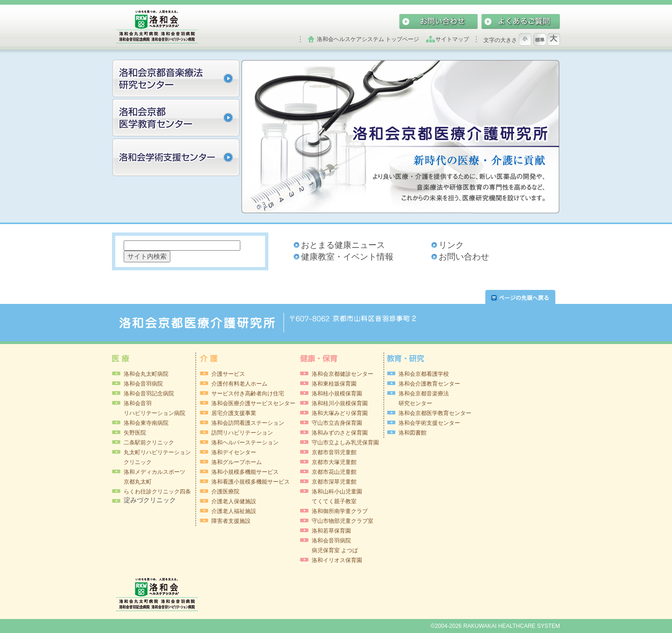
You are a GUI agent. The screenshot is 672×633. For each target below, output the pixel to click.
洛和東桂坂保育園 (334, 384)
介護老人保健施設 (234, 501)
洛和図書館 (413, 433)
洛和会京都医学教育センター (435, 413)
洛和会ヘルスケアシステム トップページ (368, 39)
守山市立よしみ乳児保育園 (345, 443)
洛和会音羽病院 (143, 384)
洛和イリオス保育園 (337, 560)
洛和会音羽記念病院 (149, 394)
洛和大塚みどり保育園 (340, 413)
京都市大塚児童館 (334, 462)
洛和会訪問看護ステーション (248, 423)
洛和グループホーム (237, 462)
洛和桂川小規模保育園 (340, 403)
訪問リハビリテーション (242, 433)
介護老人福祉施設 (234, 511)
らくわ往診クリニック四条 (157, 492)
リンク (451, 245)
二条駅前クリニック (149, 443)
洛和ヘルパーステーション (245, 443)
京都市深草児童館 (334, 482)
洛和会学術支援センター (429, 423)
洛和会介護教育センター (429, 384)
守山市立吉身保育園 (337, 423)
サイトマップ (452, 39)
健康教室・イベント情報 (347, 257)
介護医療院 (225, 492)
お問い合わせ (464, 257)
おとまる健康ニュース (343, 245)
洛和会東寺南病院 (146, 423)
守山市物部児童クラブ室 (343, 521)
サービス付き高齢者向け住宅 (248, 394)
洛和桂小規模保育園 (337, 394)
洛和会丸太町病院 (146, 374)
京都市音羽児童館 (334, 452)
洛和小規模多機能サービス (245, 472)
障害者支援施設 (231, 521)
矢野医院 (135, 433)
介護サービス (228, 374)
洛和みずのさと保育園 (340, 433)
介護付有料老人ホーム (239, 384)
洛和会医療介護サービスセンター (253, 403)
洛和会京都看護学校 (424, 374)
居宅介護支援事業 (234, 413)
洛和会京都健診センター (343, 374)
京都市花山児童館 (334, 472)
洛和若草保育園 (331, 531)
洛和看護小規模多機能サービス (251, 482)
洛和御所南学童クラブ (340, 511)
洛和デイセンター (234, 452)
